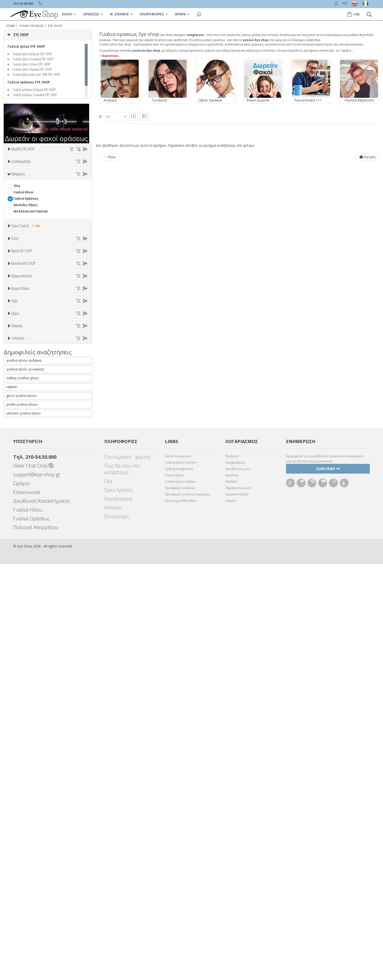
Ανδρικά (19, 329)
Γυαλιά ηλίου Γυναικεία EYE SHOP (33, 59)
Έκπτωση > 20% (25, 723)
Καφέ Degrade (27, 612)
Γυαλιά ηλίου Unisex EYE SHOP (32, 64)
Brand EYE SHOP (21, 369)
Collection (18, 735)
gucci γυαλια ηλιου (21, 812)
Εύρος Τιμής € (27, 266)
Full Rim (20, 648)
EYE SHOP (55, 26)
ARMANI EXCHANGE (27, 400)
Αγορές (367, 157)
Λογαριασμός (235, 879)
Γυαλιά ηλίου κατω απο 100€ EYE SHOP (36, 74)
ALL (18, 519)
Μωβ (20, 538)
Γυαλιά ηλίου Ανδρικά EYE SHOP (32, 54)
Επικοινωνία (27, 908)
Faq (108, 897)
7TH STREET (22, 394)
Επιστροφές (117, 932)
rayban (12, 803)
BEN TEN (20, 419)
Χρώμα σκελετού (22, 507)
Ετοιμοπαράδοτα (29, 187)
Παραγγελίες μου (238, 904)
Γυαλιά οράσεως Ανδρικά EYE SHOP (34, 89)
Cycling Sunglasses (179, 885)
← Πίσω (109, 157)
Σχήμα (15, 667)
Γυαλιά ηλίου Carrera (181, 879)
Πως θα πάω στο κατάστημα (122, 885)
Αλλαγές (113, 924)
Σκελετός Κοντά (25, 348)
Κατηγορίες (18, 214)
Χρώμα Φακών (20, 568)
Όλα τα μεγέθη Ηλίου (181, 917)
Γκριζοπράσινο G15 (30, 618)
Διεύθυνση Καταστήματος (42, 917)
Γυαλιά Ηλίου (23, 233)
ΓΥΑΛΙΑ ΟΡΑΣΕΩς (32, 26)
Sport (18, 323)
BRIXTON (20, 438)
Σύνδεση (232, 872)
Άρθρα (182, 14)
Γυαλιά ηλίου (175, 891)
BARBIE (19, 413)
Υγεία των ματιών (178, 872)
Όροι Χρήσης (119, 906)
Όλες (20, 710)
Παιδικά (20, 342)
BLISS (18, 432)
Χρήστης (232, 891)
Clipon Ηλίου (25, 587)
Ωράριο (21, 899)
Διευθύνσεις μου (238, 885)
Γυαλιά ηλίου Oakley (180, 898)
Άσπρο (21, 525)
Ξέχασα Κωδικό (237, 910)
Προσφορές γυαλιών (180, 904)
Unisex (18, 316)
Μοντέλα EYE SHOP (23, 455)
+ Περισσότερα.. (109, 56)
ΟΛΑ (16, 161)
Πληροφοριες (154, 14)
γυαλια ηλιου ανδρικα (24, 776)
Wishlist (231, 898)
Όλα (18, 200)
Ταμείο (231, 917)
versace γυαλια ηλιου (24, 829)
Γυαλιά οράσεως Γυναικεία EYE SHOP (35, 95)
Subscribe (328, 885)
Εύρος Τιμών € (21, 278)
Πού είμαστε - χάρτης (128, 873)
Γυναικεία (21, 335)
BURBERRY (21, 445)
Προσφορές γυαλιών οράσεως (187, 910)
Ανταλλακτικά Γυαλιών (31, 252)
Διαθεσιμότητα (21, 175)
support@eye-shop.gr (37, 891)
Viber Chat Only (33, 882)
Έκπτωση (17, 698)
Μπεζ (20, 532)
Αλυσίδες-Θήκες (26, 245)
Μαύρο (21, 551)
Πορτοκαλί (24, 544)
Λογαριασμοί (118, 915)
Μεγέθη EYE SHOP (23, 149)
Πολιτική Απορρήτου (36, 943)
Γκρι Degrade (26, 599)
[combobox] (116, 117)
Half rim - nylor (25, 654)
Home (11, 26)
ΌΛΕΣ (17, 747)
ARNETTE (20, 406)
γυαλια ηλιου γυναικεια (25, 785)
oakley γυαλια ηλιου (23, 794)
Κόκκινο (22, 557)
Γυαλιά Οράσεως (26, 239)
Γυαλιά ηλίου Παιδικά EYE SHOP (32, 69)
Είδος (15, 298)
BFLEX (18, 426)
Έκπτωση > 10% (25, 717)
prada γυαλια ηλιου (22, 820)
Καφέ (20, 606)
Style (14, 630)
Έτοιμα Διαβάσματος (29, 354)
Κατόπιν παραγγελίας (32, 194)
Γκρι (19, 593)
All (16, 642)
